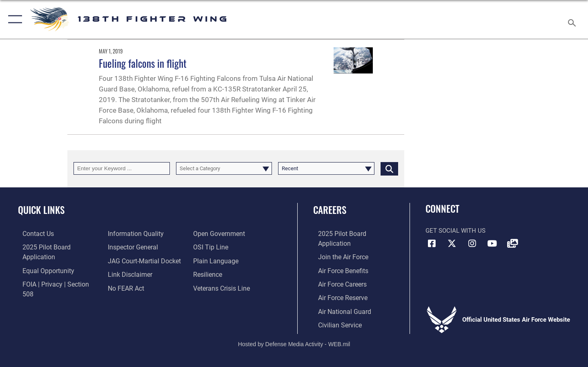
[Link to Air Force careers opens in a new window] (337, 274)
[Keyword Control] (122, 168)
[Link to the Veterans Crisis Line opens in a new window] (222, 274)
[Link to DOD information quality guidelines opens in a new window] (44, 287)
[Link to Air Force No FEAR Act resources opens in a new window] (124, 274)
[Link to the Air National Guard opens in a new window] (338, 300)
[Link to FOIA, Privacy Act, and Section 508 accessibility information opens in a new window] (55, 274)
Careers (330, 210)
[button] (13, 19)
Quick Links (41, 210)
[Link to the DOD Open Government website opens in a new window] (131, 287)
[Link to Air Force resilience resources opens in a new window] (209, 260)
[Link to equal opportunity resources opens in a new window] (42, 260)
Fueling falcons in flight (143, 63)
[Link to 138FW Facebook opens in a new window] (432, 244)
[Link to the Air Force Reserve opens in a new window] (337, 287)
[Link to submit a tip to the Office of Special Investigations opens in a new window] (211, 234)
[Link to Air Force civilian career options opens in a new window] (334, 314)
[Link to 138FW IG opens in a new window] (472, 244)
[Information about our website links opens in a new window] (128, 260)
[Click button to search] (389, 168)
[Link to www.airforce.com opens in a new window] (337, 247)
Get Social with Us (455, 231)
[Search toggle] (573, 19)
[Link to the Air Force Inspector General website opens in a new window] (131, 234)
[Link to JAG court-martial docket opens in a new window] (142, 247)
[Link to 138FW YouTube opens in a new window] (492, 244)
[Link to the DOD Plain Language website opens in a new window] (215, 247)
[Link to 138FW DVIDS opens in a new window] (512, 244)
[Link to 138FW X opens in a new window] (452, 244)
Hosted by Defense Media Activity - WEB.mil (294, 333)
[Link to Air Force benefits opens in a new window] (337, 260)
